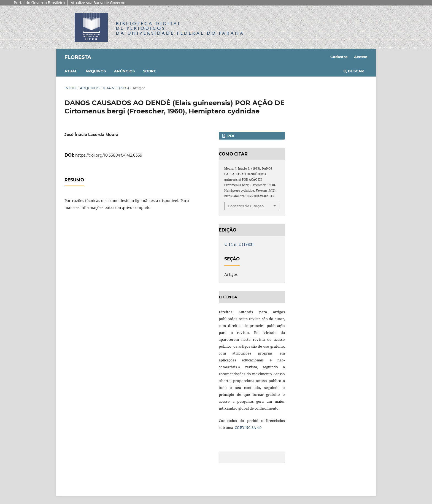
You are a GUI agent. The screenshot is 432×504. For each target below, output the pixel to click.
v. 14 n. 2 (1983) (116, 88)
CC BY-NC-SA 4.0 (248, 427)
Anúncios (124, 71)
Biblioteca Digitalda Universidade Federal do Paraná (180, 28)
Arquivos (96, 71)
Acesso (361, 57)
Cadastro (339, 57)
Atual (71, 71)
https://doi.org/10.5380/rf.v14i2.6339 (109, 155)
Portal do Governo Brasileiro (39, 3)
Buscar (354, 71)
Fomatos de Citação (246, 206)
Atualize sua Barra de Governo (98, 3)
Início (70, 88)
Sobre (150, 71)
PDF (231, 136)
